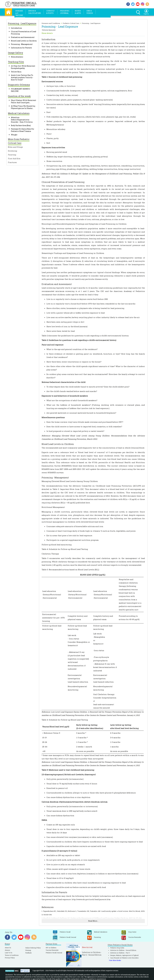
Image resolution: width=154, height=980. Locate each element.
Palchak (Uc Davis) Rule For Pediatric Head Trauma (23, 130)
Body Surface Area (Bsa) (21, 125)
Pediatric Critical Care (71, 23)
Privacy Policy (10, 958)
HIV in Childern (51, 948)
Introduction (16, 28)
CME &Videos (90, 12)
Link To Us (9, 953)
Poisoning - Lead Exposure (91, 23)
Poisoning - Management (22, 44)
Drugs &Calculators (35, 12)
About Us (8, 948)
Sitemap (28, 950)
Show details (47, 33)
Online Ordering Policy (33, 948)
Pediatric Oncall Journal (54, 953)
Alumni (7, 950)
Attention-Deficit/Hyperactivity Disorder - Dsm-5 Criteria (22, 120)
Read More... (93, 921)
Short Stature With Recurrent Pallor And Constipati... (24, 101)
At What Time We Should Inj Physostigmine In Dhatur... (23, 107)
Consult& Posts (50, 12)
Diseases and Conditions (51, 23)
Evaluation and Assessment (23, 37)
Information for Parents (21, 48)
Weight (14, 135)
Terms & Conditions (12, 955)
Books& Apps (78, 12)
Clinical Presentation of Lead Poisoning (63, 182)
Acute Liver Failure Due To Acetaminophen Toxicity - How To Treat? (22, 77)
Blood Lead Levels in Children (24, 41)
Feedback (28, 953)
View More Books (115, 960)
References (48, 907)
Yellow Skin (16, 72)
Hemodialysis (17, 57)
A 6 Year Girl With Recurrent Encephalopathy (23, 67)
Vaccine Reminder (52, 950)
